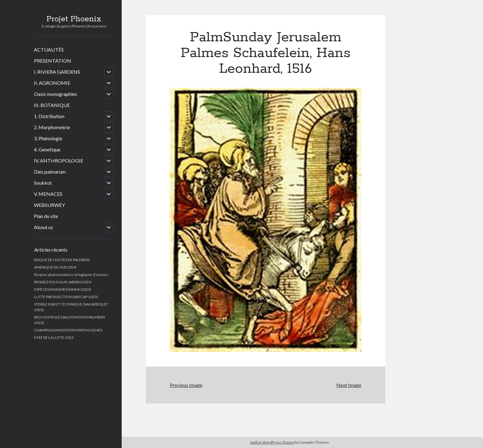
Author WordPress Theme (272, 442)
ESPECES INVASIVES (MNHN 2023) (63, 289)
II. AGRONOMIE (52, 83)
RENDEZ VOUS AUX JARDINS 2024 (63, 282)
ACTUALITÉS (49, 49)
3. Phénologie (48, 138)
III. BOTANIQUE (52, 105)
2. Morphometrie (52, 127)
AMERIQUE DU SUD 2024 (55, 267)
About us (43, 227)
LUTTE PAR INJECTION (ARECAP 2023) (66, 297)
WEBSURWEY (49, 205)
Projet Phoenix (74, 19)
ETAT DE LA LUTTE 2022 (54, 337)
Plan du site (46, 216)
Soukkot (43, 183)
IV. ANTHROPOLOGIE (59, 160)
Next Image (349, 385)
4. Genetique (47, 149)
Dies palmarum (50, 172)
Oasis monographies (55, 94)
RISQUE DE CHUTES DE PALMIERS (62, 260)
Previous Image (186, 385)
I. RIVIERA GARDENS (57, 72)
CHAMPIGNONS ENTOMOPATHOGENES (68, 330)
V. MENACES (48, 194)
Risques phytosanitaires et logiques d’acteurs (71, 275)
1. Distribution (49, 116)
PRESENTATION (53, 61)
